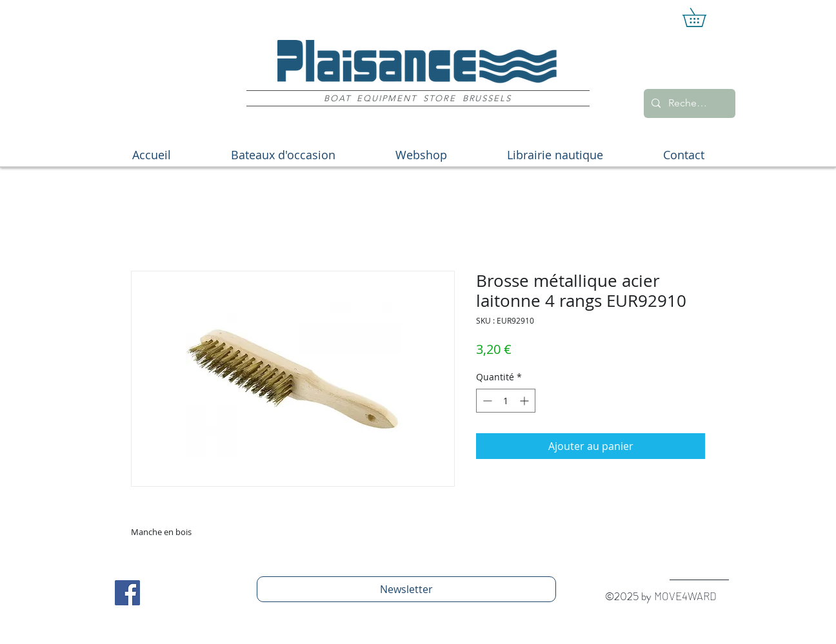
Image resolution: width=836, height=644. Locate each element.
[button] (703, 17)
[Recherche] (688, 103)
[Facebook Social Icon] (127, 593)
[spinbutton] (506, 401)
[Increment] (525, 401)
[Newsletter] (406, 589)
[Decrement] (486, 401)
